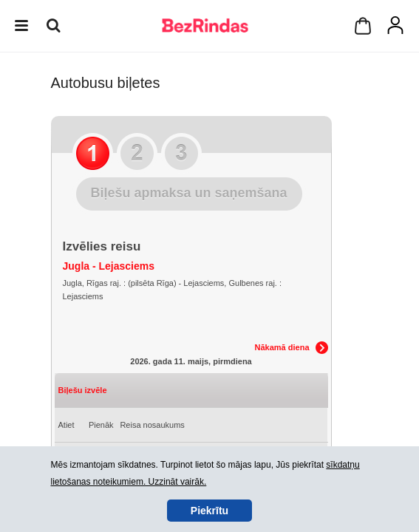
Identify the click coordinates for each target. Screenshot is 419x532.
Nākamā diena (282, 347)
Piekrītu (209, 511)
